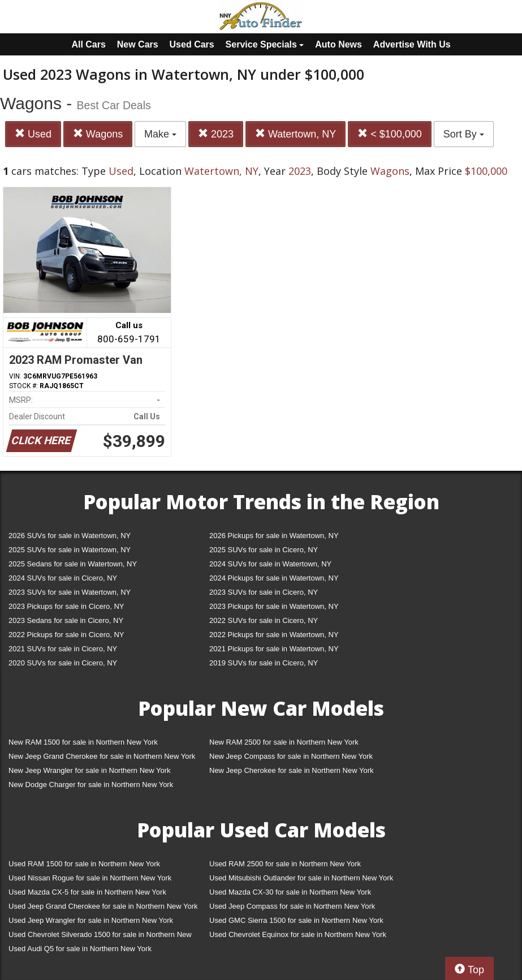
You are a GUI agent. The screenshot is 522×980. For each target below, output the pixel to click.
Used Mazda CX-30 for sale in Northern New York (290, 892)
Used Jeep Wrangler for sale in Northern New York (91, 920)
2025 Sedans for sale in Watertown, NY (73, 564)
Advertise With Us (412, 44)
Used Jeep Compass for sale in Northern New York (292, 906)
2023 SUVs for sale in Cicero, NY (264, 592)
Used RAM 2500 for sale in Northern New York (285, 864)
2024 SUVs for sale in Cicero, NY (63, 578)
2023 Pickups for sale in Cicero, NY (66, 606)
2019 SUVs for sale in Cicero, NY (264, 663)
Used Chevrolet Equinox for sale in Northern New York (298, 934)
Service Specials (265, 44)
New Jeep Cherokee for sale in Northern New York (291, 770)
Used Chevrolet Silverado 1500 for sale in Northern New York (100, 937)
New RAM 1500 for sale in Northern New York (83, 742)
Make (160, 134)
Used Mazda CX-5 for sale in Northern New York (87, 892)
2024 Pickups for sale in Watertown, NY (274, 578)
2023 (216, 134)
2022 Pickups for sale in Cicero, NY (66, 635)
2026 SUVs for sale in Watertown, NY (70, 536)
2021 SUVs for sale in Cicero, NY (63, 649)
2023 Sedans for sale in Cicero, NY (66, 620)
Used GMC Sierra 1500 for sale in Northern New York (296, 920)
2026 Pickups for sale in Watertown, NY (274, 536)
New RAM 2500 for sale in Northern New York (284, 742)
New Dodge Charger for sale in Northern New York (91, 785)
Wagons (98, 134)
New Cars (138, 44)
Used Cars (192, 44)
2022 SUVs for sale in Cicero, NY (264, 620)
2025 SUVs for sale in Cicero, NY (264, 550)
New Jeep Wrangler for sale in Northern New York (90, 770)
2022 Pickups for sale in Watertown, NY (274, 635)
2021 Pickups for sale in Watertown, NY (274, 649)
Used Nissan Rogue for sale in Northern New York (90, 878)
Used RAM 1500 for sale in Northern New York (84, 864)
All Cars (88, 44)
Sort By (464, 134)
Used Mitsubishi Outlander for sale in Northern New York (301, 878)
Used (33, 134)
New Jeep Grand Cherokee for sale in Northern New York (102, 756)
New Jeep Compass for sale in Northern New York (291, 756)
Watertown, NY (295, 134)
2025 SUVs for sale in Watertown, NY (70, 550)
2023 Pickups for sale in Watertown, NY (274, 606)
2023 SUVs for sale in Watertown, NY (70, 592)
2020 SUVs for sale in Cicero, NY (63, 663)
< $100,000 (390, 134)
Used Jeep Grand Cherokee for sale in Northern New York (103, 906)
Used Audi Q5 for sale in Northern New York (80, 949)
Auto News (338, 44)
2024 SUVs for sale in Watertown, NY (270, 564)
